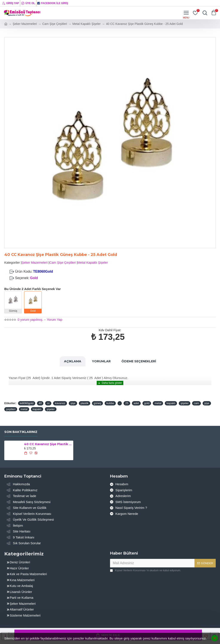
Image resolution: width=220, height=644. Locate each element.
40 (40, 403)
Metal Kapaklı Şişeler (87, 24)
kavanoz (60, 403)
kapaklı (171, 403)
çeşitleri (11, 409)
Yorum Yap (55, 320)
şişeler (185, 403)
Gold (34, 278)
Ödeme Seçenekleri (139, 361)
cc (48, 403)
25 (127, 403)
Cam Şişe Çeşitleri (55, 24)
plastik (85, 403)
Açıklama (73, 361)
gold (147, 403)
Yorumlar (101, 361)
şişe (73, 403)
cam (196, 403)
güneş (97, 403)
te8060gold (27, 403)
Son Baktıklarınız (21, 432)
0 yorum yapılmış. (30, 320)
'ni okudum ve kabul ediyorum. (145, 570)
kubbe (110, 403)
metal (158, 403)
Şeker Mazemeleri (25, 24)
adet (136, 403)
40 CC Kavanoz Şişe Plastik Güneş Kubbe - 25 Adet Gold (48, 444)
